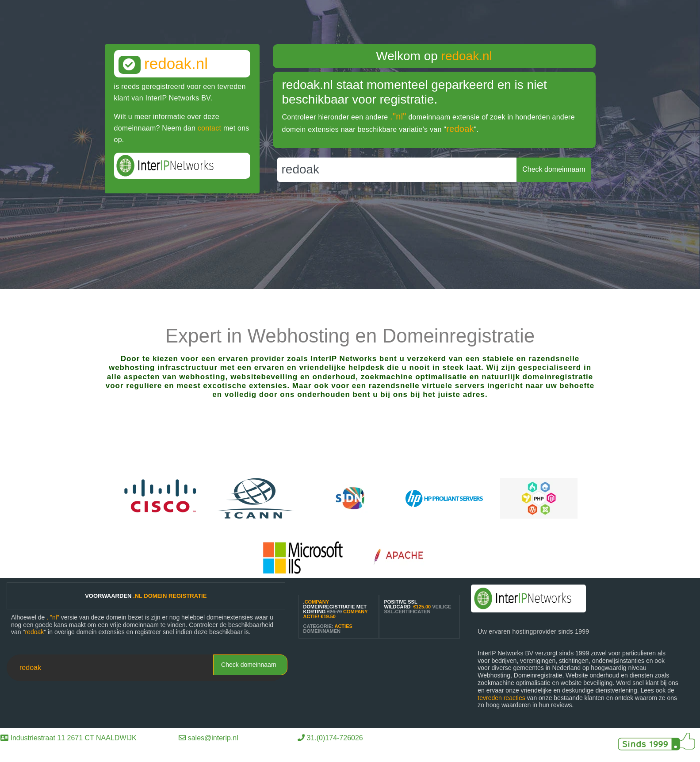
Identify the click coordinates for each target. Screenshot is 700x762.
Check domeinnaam (249, 665)
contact (209, 128)
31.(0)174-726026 (335, 738)
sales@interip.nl (213, 738)
